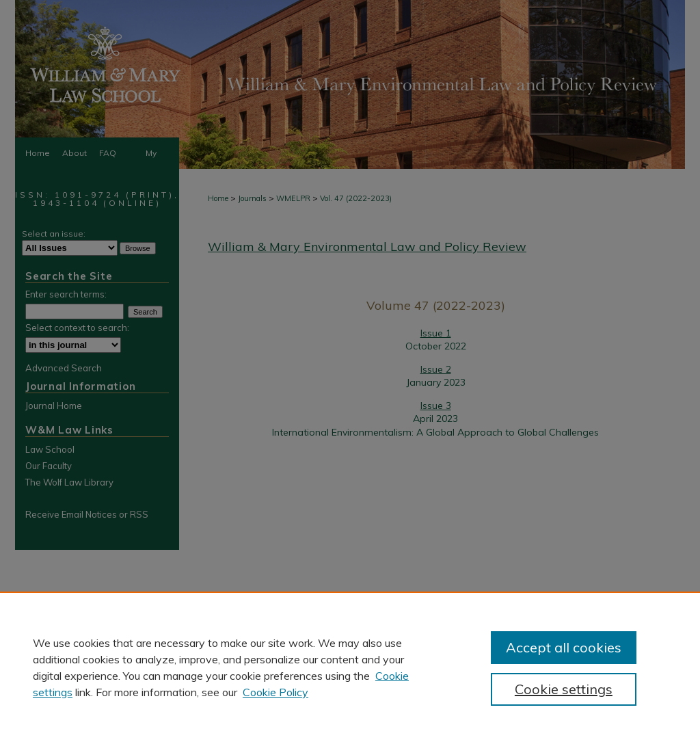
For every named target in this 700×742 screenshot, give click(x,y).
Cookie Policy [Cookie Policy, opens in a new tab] (275, 692)
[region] (350, 667)
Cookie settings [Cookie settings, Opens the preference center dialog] (564, 689)
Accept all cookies (564, 647)
